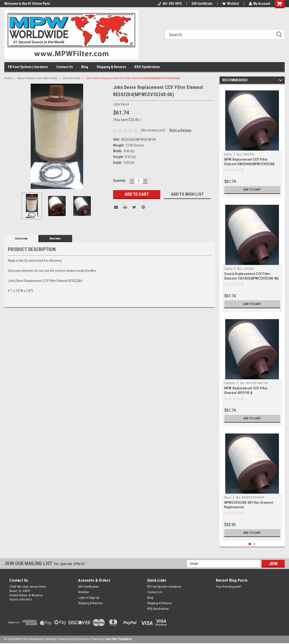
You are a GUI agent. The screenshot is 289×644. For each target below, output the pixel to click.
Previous (276, 81)
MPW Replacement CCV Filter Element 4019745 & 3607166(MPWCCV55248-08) (246, 393)
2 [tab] (255, 544)
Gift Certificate (202, 4)
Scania (228, 269)
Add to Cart (252, 190)
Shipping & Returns (111, 67)
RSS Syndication (147, 67)
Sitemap (51, 639)
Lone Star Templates (118, 639)
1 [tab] (250, 544)
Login (82, 598)
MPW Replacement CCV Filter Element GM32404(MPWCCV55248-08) (250, 164)
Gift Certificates (88, 587)
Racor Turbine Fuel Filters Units (37, 78)
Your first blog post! (228, 587)
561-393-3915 (169, 4)
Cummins (230, 383)
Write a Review (180, 130)
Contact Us (65, 67)
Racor (228, 498)
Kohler (228, 154)
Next (280, 81)
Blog (85, 67)
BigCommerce (81, 639)
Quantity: (120, 181)
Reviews (55, 238)
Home (8, 78)
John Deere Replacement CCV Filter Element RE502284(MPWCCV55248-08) (133, 78)
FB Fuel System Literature (28, 67)
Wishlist (230, 4)
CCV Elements (71, 78)
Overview (21, 238)
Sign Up (94, 598)
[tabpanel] (252, 142)
